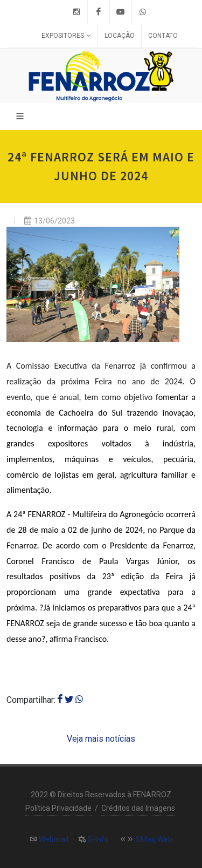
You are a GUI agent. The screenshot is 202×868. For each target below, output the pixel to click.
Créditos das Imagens (138, 808)
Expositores (66, 36)
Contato (163, 36)
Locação (120, 36)
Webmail (53, 839)
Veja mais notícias (101, 739)
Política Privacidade (58, 808)
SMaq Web (153, 839)
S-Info (97, 839)
